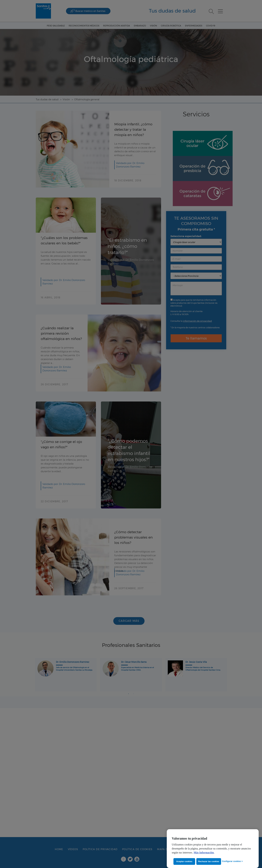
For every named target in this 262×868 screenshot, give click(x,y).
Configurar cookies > (232, 861)
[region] (213, 849)
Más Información (204, 853)
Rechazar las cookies (210, 861)
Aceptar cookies (184, 861)
